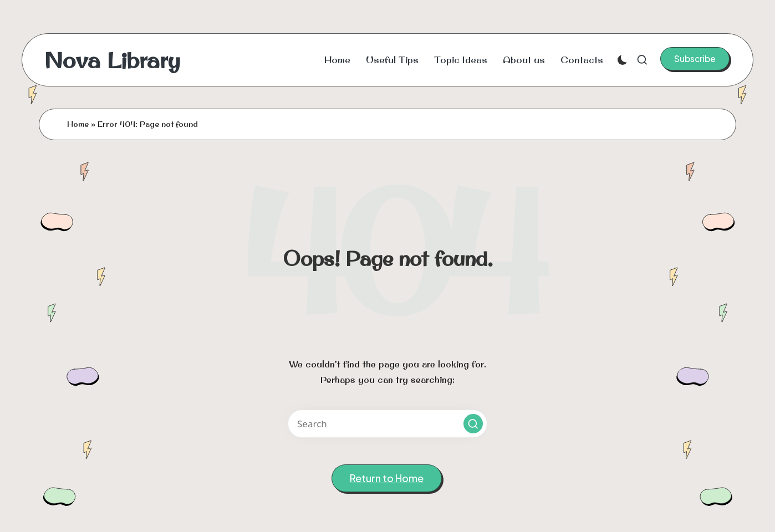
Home (78, 124)
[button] (695, 59)
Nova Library (112, 60)
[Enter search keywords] (387, 424)
